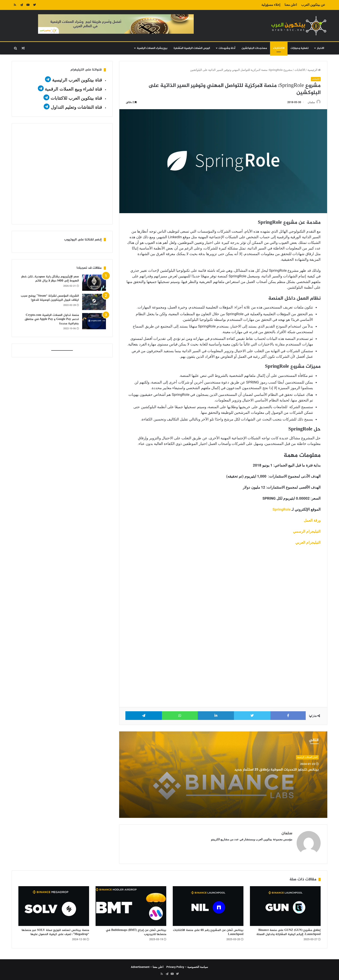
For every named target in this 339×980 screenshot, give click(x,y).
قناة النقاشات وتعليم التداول (76, 107)
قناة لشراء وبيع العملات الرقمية (73, 89)
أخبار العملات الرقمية (307, 757)
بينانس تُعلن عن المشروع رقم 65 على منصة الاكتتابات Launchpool (208, 930)
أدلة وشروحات (227, 48)
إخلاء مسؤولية (271, 5)
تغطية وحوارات (300, 48)
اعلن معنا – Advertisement (147, 965)
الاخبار (321, 48)
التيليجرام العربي (308, 543)
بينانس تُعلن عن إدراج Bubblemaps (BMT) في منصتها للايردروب (136, 930)
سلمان (309, 102)
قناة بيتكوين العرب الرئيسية (77, 80)
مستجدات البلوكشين (254, 48)
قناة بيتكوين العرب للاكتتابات (76, 98)
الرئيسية (314, 70)
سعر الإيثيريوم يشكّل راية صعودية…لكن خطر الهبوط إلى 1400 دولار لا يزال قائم (50, 279)
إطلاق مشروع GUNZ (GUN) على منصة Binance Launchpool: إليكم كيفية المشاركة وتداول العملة (289, 930)
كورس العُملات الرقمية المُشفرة (192, 48)
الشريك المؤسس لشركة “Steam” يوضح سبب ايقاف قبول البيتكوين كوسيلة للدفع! (50, 298)
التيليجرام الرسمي (307, 532)
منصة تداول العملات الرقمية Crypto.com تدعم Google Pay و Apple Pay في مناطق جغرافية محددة (52, 319)
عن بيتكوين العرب (313, 5)
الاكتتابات (279, 48)
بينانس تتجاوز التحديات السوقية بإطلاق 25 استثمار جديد (268, 770)
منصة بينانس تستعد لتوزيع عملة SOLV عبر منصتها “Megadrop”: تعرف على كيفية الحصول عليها (55, 930)
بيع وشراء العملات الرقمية (152, 48)
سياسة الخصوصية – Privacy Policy (187, 965)
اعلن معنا (291, 5)
